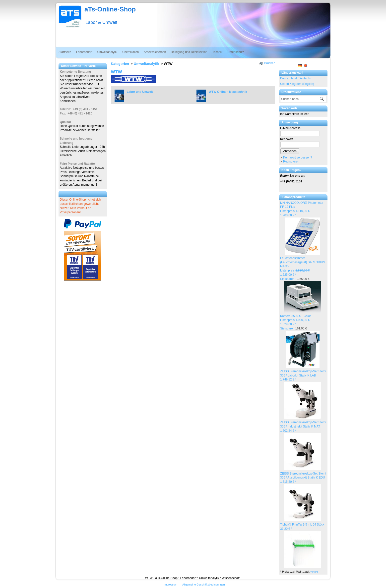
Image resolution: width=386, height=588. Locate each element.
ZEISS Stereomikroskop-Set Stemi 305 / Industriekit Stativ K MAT (303, 427)
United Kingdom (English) (297, 84)
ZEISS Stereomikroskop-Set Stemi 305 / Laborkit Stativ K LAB (303, 375)
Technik (218, 52)
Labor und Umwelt (140, 92)
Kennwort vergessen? (298, 158)
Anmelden (290, 151)
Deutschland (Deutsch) (295, 78)
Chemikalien (130, 52)
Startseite (65, 52)
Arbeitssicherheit (155, 52)
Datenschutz (236, 52)
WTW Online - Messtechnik (228, 92)
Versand (314, 572)
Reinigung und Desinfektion (189, 52)
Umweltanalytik (107, 52)
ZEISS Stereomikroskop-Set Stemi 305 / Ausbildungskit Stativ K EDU (303, 478)
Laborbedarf (84, 52)
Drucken (270, 63)
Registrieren (291, 161)
